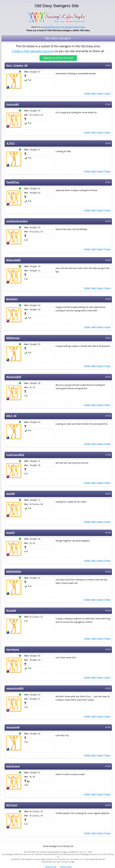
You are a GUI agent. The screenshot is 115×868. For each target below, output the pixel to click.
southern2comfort (17, 221)
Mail (94, 93)
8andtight (12, 299)
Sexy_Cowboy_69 (17, 65)
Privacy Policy (66, 867)
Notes (100, 93)
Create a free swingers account (33, 51)
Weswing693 (14, 377)
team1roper (13, 766)
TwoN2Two (13, 182)
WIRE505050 (14, 572)
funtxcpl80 (12, 104)
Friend (107, 93)
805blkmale (13, 338)
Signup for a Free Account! (58, 58)
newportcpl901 (15, 688)
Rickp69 (11, 610)
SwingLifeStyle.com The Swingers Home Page (63, 27)
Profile (87, 93)
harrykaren (13, 649)
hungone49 (13, 727)
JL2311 (10, 143)
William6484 (13, 260)
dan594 (10, 494)
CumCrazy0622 (15, 455)
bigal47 (10, 533)
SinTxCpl (12, 805)
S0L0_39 (11, 416)
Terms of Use (51, 867)
